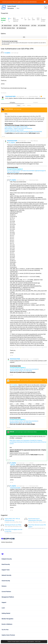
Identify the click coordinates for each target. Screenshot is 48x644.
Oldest (19, 106)
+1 (15, 18)
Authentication (22, 28)
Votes (24, 105)
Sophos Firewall (8, 25)
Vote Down (4, 137)
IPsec (35, 25)
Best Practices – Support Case (13, 128)
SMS (41, 132)
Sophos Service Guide (22, 127)
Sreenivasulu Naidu (11, 96)
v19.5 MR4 (43, 25)
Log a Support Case (10, 127)
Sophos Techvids (34, 132)
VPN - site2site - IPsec (9, 28)
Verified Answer (3, 19)
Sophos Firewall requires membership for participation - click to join (24, 642)
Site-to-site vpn (26, 25)
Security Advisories (27, 128)
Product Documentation (22, 132)
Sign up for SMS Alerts (13, 172)
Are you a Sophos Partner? (14, 171)
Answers (36, 102)
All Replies (12, 102)
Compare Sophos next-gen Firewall (14, 130)
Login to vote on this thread (11, 18)
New (46, 7)
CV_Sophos (7, 53)
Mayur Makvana (9, 109)
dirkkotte (12, 432)
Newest (29, 105)
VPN (17, 25)
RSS (24, 37)
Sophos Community (10, 132)
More (18, 8)
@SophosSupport (40, 171)
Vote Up (2, 137)
